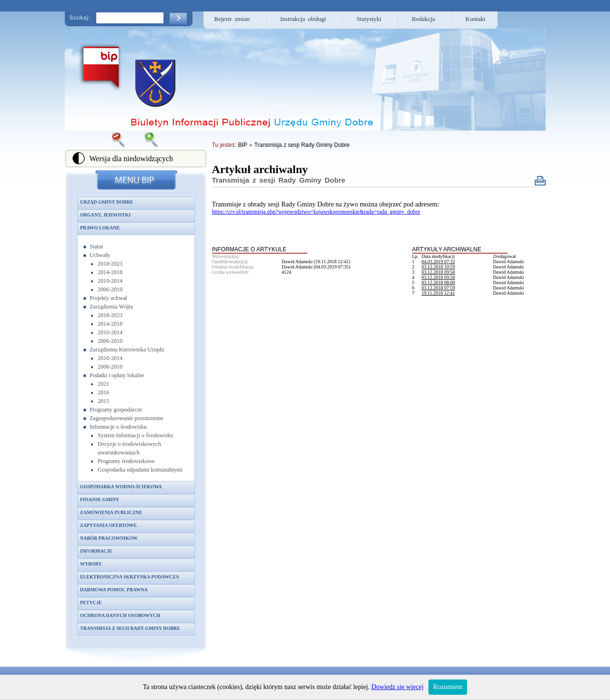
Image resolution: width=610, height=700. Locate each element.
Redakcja (423, 19)
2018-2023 (110, 264)
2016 (103, 392)
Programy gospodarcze (116, 410)
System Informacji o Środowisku (135, 435)
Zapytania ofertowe (108, 525)
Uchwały (100, 255)
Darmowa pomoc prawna (114, 590)
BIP (242, 145)
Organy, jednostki (105, 215)
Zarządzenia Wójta (111, 307)
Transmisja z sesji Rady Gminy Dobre (130, 628)
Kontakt (476, 19)
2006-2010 (110, 289)
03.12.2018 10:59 (438, 267)
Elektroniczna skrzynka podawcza (130, 577)
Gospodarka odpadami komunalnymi (140, 470)
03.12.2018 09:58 (438, 272)
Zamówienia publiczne (111, 512)
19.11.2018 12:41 (438, 293)
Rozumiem (448, 687)
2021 (103, 384)
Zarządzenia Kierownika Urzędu (127, 350)
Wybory (91, 564)
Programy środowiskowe (126, 461)
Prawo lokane (100, 228)
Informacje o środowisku (118, 427)
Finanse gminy (100, 499)
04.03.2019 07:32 (438, 262)
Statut (96, 247)
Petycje (91, 602)
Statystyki (369, 19)
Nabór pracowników (109, 538)
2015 (103, 401)
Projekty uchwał (108, 298)
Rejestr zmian (232, 19)
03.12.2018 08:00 (438, 283)
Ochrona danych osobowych (120, 615)
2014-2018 (110, 272)
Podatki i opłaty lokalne (117, 375)
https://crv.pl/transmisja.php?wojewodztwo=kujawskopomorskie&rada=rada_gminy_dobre (316, 212)
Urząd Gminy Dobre (107, 202)
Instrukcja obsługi (303, 19)
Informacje (96, 551)
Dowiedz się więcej (397, 687)
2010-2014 (110, 281)
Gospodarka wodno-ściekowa (121, 487)
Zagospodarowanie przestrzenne (127, 418)
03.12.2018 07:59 (438, 288)
